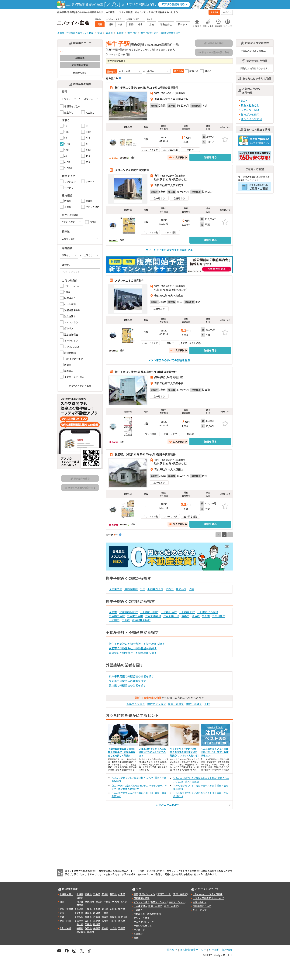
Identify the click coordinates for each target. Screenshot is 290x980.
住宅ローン (139, 930)
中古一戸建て (194, 704)
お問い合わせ (200, 902)
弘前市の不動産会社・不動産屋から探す (133, 648)
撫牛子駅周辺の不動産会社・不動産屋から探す (137, 644)
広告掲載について (202, 906)
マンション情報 (142, 918)
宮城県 (105, 894)
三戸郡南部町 (153, 616)
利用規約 (214, 950)
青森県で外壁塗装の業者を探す (127, 685)
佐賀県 (88, 928)
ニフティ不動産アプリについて (209, 898)
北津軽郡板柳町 (128, 612)
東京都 (80, 901)
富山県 (105, 909)
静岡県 (97, 913)
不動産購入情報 (142, 898)
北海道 (80, 894)
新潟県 (80, 909)
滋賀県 (105, 917)
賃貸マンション (147, 894)
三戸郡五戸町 (135, 616)
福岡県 (80, 928)
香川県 (80, 924)
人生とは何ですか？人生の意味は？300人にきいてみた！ (153, 752)
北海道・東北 (66, 894)
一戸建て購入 (140, 906)
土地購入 (138, 910)
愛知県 (80, 913)
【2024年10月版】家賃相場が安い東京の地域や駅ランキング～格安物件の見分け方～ (139, 787)
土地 (207, 704)
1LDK (244, 101)
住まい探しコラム (143, 926)
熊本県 (105, 928)
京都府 (97, 917)
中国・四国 (65, 921)
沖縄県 (91, 932)
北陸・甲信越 (66, 909)
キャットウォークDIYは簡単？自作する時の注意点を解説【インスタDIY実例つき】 (184, 752)
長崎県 (97, 928)
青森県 (88, 894)
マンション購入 (142, 902)
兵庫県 (88, 917)
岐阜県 (88, 913)
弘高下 (170, 589)
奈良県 (113, 917)
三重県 (105, 913)
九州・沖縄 (65, 928)
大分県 (113, 928)
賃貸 (136, 894)
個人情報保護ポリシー (193, 950)
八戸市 (196, 616)
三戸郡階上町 (171, 616)
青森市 (185, 616)
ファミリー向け (250, 110)
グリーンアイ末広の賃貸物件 (132, 170)
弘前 (191, 589)
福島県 (80, 898)
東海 (62, 913)
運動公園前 (131, 589)
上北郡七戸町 (169, 612)
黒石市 (206, 616)
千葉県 (107, 901)
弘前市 (113, 612)
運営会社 (172, 950)
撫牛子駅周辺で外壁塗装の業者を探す (131, 676)
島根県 (105, 921)
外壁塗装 (138, 934)
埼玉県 (99, 901)
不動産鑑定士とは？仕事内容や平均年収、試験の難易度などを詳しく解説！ (122, 752)
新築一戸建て (176, 704)
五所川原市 (219, 616)
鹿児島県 (81, 932)
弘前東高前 (116, 589)
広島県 (80, 921)
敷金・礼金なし (250, 105)
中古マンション (157, 704)
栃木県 (124, 901)
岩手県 (97, 894)
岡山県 (88, 921)
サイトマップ (200, 910)
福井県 (122, 909)
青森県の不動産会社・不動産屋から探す (133, 653)
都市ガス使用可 (250, 115)
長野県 (97, 909)
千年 (143, 589)
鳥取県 (97, 921)
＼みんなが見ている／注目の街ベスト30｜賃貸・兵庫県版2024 (215, 752)
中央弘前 (181, 589)
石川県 (113, 909)
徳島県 (122, 921)
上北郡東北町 (187, 612)
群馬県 (80, 905)
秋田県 (113, 894)
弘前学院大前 (155, 589)
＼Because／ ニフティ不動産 (208, 894)
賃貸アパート (164, 894)
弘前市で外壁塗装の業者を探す (127, 681)
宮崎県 (122, 928)
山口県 (113, 921)
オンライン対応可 (251, 119)
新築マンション (136, 704)
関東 (62, 901)
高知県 (97, 924)
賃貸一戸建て (180, 894)
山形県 (122, 894)
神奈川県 (89, 901)
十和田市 (114, 620)
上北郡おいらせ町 (208, 612)
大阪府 (80, 917)
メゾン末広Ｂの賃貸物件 (129, 280)
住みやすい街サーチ (144, 922)
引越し (137, 938)
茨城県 (116, 901)
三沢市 (126, 620)
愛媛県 (88, 924)
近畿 (62, 917)
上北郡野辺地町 (149, 612)
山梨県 (88, 909)
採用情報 (227, 950)
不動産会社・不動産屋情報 (147, 914)
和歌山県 (123, 917)
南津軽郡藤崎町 (141, 620)
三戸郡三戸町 (117, 616)
